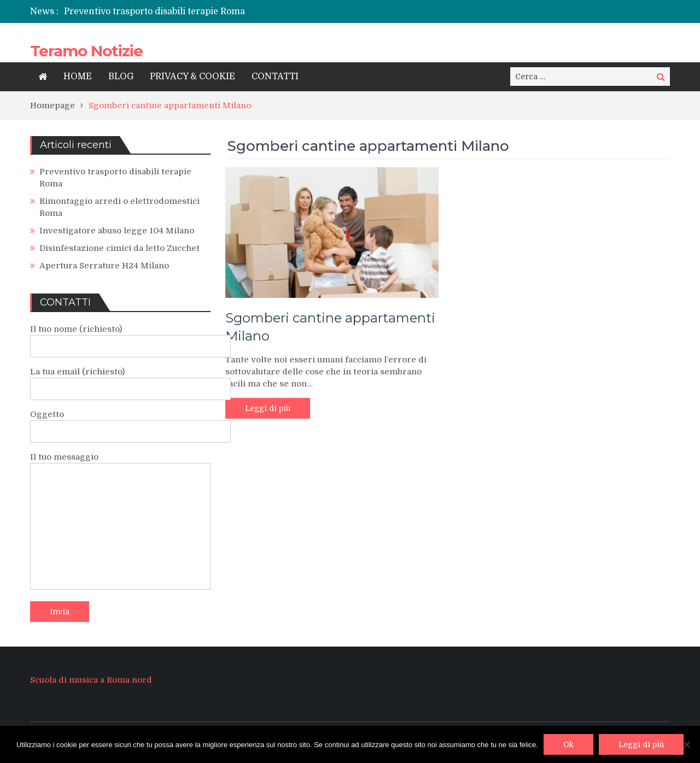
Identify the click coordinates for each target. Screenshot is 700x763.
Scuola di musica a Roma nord (91, 680)
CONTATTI (275, 77)
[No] (686, 744)
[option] (239, 11)
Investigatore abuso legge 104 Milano (117, 231)
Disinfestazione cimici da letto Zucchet (119, 248)
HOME (78, 77)
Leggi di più (268, 408)
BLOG (121, 77)
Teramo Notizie (86, 51)
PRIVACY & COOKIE (192, 77)
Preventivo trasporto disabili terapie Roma (154, 11)
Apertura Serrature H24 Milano (104, 266)
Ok (568, 744)
